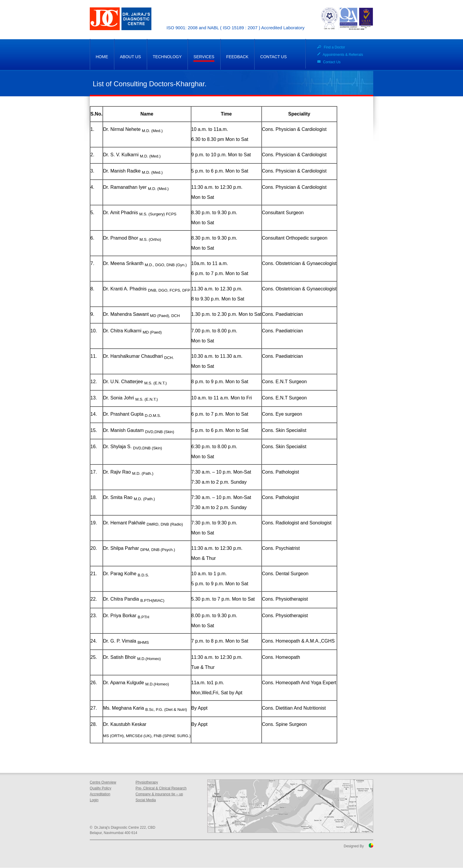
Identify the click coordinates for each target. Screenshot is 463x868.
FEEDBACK (237, 57)
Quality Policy (101, 788)
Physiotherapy (147, 782)
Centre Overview (103, 782)
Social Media (146, 800)
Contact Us (332, 62)
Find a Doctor (334, 47)
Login (94, 800)
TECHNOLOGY (167, 57)
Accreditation (100, 794)
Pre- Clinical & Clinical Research (161, 788)
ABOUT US (130, 57)
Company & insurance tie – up (159, 794)
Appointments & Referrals (343, 55)
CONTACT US (273, 57)
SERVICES (204, 57)
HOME (102, 57)
